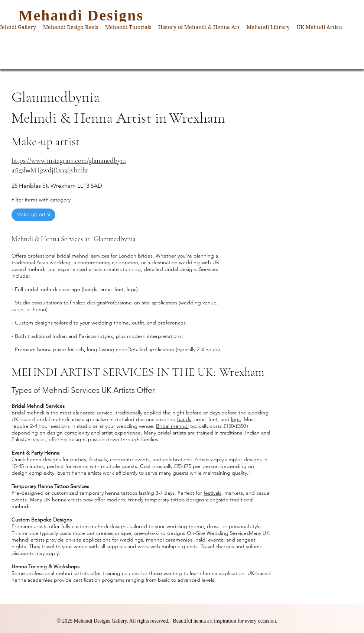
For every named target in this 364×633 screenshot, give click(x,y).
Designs (62, 520)
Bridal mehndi (172, 426)
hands (184, 419)
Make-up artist (33, 214)
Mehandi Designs (81, 15)
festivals (212, 493)
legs (236, 419)
